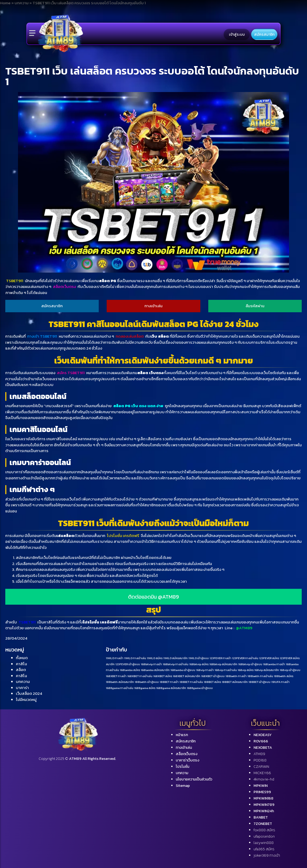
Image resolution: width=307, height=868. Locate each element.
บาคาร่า (22, 688)
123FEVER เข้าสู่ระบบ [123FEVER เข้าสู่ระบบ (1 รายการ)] (128, 664)
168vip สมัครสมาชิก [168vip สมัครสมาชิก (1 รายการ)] (267, 670)
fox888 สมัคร (264, 830)
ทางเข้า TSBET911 (42, 336)
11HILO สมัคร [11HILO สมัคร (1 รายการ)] (155, 658)
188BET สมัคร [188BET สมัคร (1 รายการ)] (212, 682)
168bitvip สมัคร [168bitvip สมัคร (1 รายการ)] (199, 664)
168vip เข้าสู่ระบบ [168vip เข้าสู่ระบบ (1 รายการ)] (290, 670)
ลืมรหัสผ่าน (255, 306)
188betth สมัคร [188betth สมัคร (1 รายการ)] (284, 676)
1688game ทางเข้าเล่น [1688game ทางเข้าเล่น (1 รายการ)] (120, 688)
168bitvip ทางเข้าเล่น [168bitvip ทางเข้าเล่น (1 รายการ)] (176, 664)
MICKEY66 (262, 773)
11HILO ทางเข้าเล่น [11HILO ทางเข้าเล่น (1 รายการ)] (135, 658)
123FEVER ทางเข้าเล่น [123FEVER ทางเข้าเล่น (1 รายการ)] (245, 658)
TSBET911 (15, 281)
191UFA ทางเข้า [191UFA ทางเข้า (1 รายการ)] (280, 682)
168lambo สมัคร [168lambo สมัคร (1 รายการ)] (130, 670)
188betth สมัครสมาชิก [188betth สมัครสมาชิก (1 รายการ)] (120, 682)
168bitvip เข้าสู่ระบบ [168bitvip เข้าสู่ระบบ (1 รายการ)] (250, 664)
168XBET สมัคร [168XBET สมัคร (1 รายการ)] (163, 676)
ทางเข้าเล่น (153, 306)
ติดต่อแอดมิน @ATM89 (153, 597)
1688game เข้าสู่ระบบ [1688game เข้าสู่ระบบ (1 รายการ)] (200, 688)
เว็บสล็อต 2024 (29, 693)
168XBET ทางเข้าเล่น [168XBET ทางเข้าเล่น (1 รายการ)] (140, 676)
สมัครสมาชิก (264, 34)
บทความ (23, 681)
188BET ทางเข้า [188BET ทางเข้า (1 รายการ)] (169, 682)
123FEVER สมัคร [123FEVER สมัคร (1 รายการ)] (269, 658)
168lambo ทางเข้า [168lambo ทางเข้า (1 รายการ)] (274, 664)
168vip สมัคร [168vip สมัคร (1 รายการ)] (246, 670)
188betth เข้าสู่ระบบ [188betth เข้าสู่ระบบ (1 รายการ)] (147, 682)
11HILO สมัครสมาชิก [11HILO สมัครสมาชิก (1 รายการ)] (175, 658)
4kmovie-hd (264, 779)
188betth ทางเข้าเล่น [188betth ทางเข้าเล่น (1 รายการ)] (260, 676)
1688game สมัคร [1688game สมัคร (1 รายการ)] (145, 688)
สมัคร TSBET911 (71, 373)
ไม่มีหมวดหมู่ (26, 699)
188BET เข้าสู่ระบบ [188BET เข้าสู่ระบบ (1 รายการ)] (259, 682)
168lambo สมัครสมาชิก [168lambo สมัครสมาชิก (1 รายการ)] (155, 670)
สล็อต (21, 670)
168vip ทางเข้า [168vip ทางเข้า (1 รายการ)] (205, 670)
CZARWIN (261, 767)
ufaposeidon (264, 836)
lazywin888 (264, 843)
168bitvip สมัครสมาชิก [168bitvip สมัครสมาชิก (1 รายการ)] (223, 664)
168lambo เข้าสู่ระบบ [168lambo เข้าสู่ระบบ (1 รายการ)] (183, 670)
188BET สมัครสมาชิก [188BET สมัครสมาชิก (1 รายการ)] (235, 682)
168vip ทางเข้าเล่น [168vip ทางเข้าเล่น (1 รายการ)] (226, 670)
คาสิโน (21, 664)
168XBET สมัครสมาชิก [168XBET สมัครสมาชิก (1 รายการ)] (187, 676)
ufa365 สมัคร (264, 849)
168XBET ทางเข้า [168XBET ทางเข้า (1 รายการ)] (116, 676)
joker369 (267, 855)
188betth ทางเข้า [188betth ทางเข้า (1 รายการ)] (236, 676)
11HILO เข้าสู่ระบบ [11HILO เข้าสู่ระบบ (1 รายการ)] (199, 658)
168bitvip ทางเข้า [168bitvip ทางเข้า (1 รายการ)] (151, 664)
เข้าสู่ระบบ (237, 34)
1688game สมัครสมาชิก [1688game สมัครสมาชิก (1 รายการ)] (171, 688)
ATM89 (259, 754)
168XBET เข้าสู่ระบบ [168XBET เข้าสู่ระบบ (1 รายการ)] (213, 676)
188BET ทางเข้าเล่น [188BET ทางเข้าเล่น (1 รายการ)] (191, 682)
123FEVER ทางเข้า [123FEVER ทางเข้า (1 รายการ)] (220, 658)
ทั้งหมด (22, 658)
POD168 (260, 760)
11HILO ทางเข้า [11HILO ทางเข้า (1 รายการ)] (115, 658)
